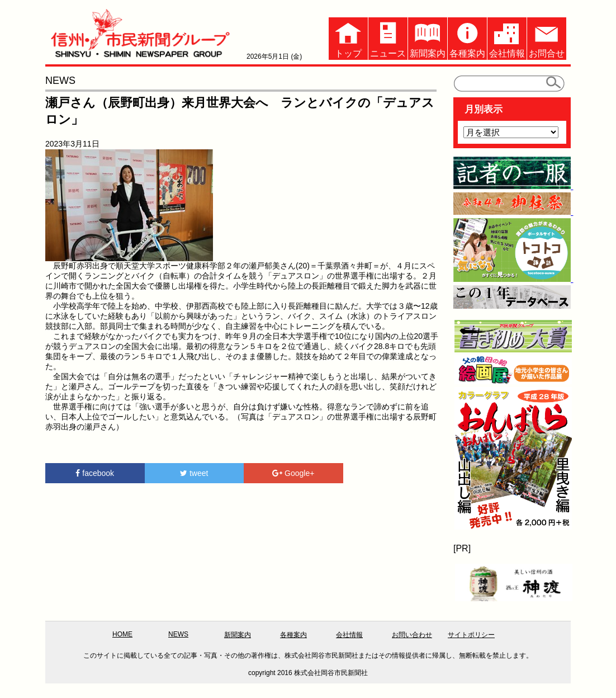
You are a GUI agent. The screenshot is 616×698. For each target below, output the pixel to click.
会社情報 (507, 38)
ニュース (388, 38)
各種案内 (467, 38)
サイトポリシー (471, 635)
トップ (348, 38)
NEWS (178, 634)
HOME (122, 634)
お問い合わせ (412, 635)
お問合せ (547, 38)
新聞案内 (428, 38)
